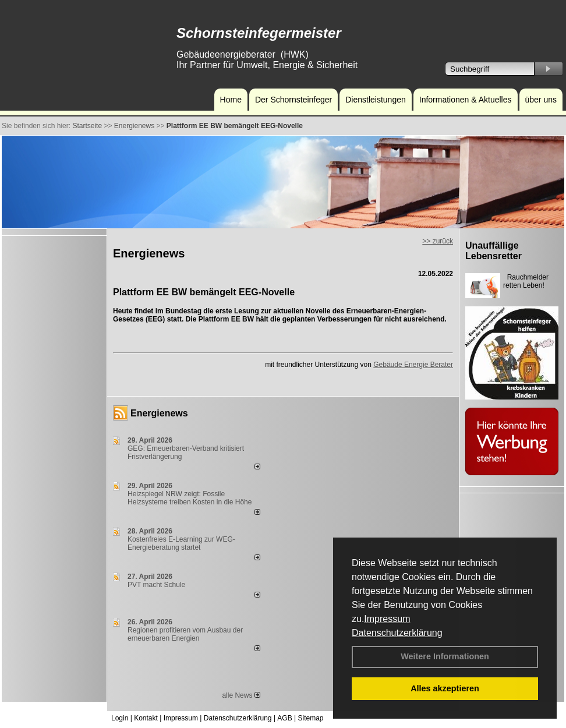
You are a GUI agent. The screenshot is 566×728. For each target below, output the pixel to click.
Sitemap (310, 718)
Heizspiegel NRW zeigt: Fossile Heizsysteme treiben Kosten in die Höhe (190, 498)
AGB (284, 718)
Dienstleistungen (376, 100)
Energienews (159, 413)
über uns (541, 100)
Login (120, 718)
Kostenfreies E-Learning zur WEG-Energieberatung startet (181, 543)
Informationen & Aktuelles (466, 100)
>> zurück (438, 241)
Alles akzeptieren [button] (445, 688)
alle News (241, 695)
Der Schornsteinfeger (293, 100)
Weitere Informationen (445, 656)
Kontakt (146, 718)
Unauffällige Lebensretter (494, 251)
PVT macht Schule (156, 585)
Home (231, 100)
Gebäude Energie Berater (413, 365)
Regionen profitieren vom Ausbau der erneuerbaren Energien (185, 634)
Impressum (387, 619)
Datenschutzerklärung (397, 633)
